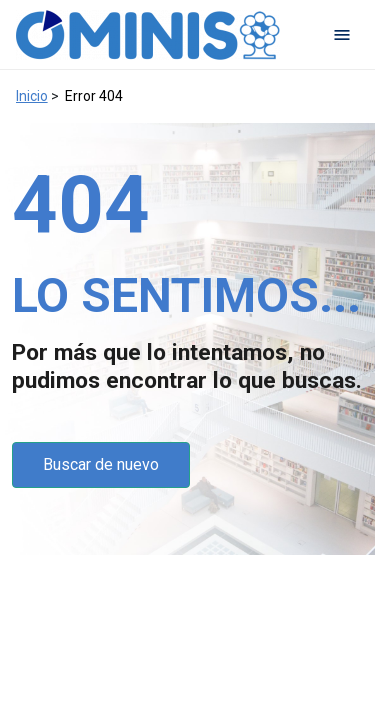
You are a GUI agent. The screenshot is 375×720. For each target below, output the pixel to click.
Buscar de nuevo (101, 464)
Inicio (32, 96)
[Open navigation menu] (342, 35)
